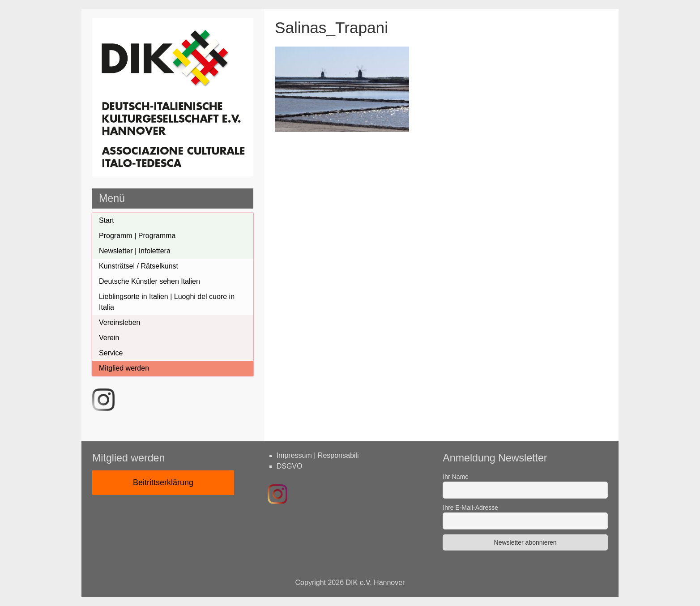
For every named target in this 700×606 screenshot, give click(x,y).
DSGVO (290, 466)
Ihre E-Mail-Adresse (470, 508)
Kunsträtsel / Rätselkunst (139, 266)
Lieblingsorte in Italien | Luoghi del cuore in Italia (167, 302)
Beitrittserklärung (163, 482)
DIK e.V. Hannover (376, 583)
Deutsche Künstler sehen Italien (149, 281)
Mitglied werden (124, 368)
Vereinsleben (120, 322)
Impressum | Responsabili (318, 455)
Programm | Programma (137, 236)
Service (111, 353)
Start (107, 220)
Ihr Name (456, 477)
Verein (109, 338)
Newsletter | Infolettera (135, 251)
